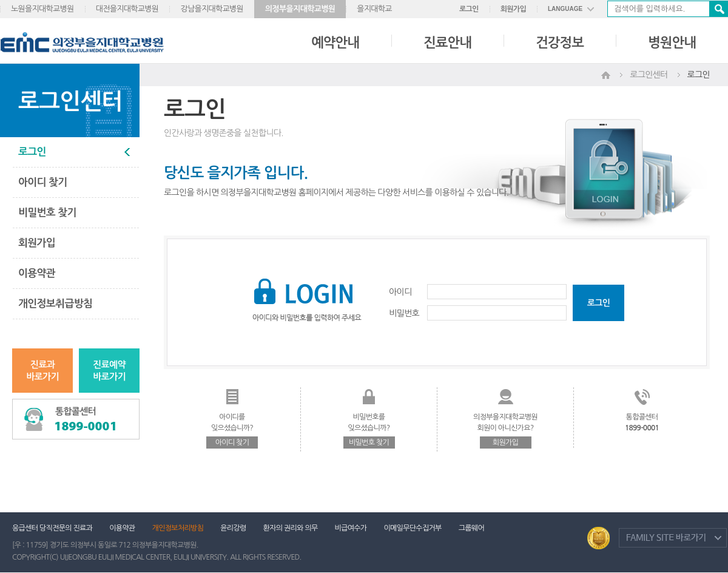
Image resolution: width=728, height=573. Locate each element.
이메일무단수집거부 (412, 528)
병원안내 (672, 42)
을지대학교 (374, 9)
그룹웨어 (471, 528)
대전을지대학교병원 (127, 9)
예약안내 (335, 42)
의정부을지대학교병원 (300, 9)
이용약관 (37, 273)
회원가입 (513, 9)
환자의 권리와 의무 (291, 528)
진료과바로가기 (42, 371)
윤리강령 (233, 528)
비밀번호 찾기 (47, 213)
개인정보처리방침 (178, 528)
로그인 (469, 9)
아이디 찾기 (42, 182)
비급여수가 (351, 528)
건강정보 (560, 42)
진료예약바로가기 (109, 371)
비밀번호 (404, 313)
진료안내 (447, 42)
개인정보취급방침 (55, 304)
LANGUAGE (565, 9)
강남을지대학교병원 (212, 9)
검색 (718, 9)
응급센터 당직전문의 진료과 (52, 528)
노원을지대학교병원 (42, 9)
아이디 (400, 292)
